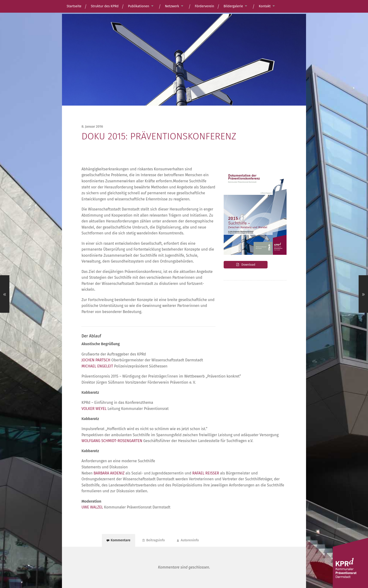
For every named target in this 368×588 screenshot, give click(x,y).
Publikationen (139, 6)
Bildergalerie (233, 6)
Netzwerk (172, 6)
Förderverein (204, 6)
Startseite (74, 6)
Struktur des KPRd (105, 6)
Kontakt (265, 6)
